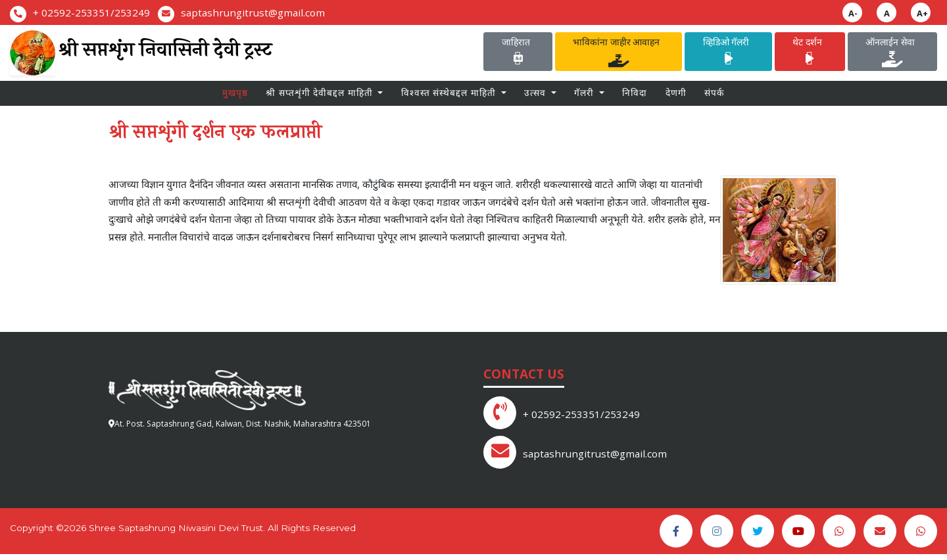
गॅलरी (585, 97)
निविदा (635, 97)
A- (853, 13)
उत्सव (536, 97)
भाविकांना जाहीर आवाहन (619, 53)
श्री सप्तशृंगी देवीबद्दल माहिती (321, 97)
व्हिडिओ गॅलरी (729, 53)
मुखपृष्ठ (235, 97)
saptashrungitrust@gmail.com (253, 12)
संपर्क (715, 97)
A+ (922, 13)
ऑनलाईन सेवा (892, 53)
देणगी (676, 97)
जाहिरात (518, 53)
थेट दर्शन (810, 53)
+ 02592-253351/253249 (91, 12)
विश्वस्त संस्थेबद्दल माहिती (450, 97)
